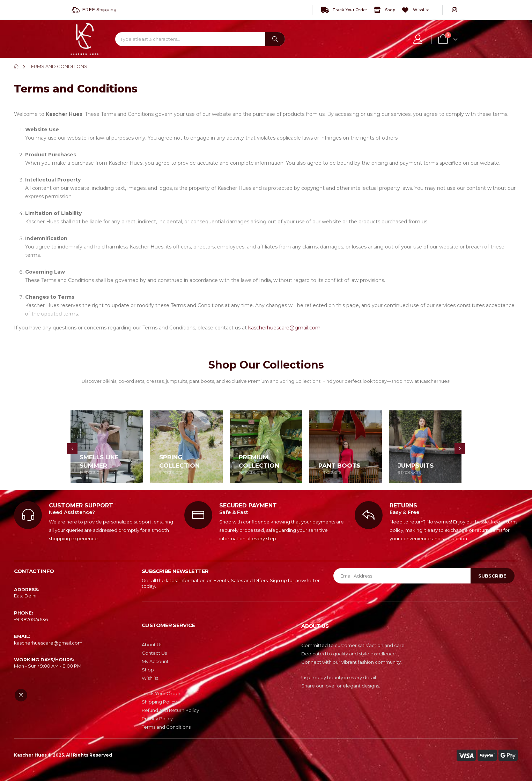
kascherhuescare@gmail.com (284, 328)
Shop (384, 10)
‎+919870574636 (31, 619)
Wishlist (415, 10)
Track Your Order (343, 10)
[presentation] (72, 448)
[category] (107, 447)
